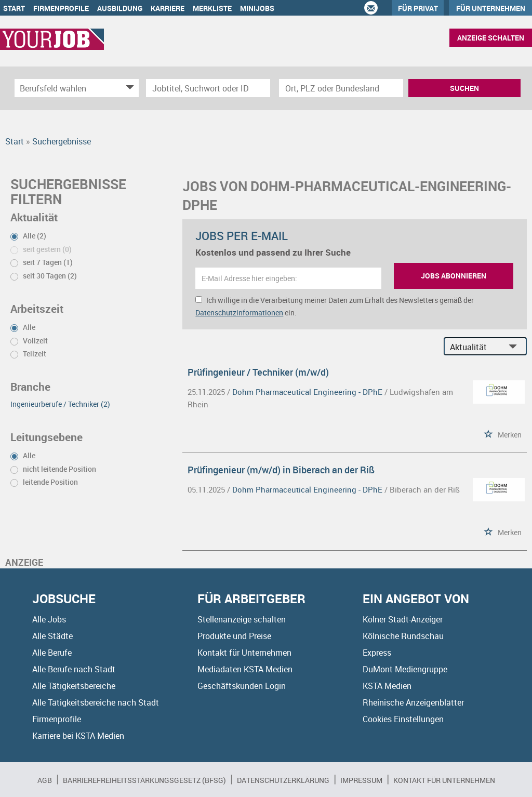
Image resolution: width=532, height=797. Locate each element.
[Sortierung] (475, 347)
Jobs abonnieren (454, 276)
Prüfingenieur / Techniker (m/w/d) (258, 372)
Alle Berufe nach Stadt (74, 669)
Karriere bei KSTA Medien (78, 736)
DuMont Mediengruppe (405, 669)
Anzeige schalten (491, 38)
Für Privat (418, 8)
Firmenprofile (61, 8)
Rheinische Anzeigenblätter (413, 702)
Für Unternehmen (491, 8)
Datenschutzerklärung (283, 780)
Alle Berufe (52, 653)
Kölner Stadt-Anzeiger (403, 619)
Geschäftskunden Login (242, 686)
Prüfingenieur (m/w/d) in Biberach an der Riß (281, 470)
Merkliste (212, 8)
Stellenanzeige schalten (242, 619)
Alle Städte (52, 636)
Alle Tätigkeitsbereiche (74, 686)
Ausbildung (120, 8)
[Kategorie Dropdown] (128, 88)
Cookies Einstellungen (403, 719)
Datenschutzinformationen (239, 313)
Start (14, 8)
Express (377, 653)
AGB (45, 780)
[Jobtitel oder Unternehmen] (208, 88)
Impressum (361, 780)
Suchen (464, 88)
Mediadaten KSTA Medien (245, 669)
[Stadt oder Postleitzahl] (341, 88)
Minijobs (257, 8)
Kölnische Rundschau (403, 636)
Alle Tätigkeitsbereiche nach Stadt (96, 702)
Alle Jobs (49, 619)
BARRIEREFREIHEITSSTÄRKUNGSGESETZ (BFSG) (144, 780)
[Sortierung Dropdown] (515, 347)
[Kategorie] (66, 88)
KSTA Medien (387, 686)
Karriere (168, 8)
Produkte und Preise (234, 636)
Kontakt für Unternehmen (244, 653)
